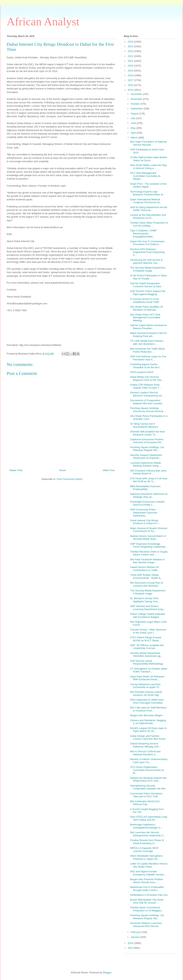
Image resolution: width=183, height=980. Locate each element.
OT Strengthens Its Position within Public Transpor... (149, 670)
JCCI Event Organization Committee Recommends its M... (147, 770)
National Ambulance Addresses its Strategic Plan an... (149, 495)
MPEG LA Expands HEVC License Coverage (144, 850)
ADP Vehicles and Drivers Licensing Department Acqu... (148, 608)
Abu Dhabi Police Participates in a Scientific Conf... (149, 417)
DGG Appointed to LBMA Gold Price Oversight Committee (147, 701)
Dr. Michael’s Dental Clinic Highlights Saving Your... (145, 600)
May (133, 128)
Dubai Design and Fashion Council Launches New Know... (148, 737)
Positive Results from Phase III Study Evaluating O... (147, 842)
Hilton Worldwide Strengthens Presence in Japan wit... (146, 857)
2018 (131, 75)
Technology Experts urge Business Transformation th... (147, 193)
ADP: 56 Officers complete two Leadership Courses (147, 647)
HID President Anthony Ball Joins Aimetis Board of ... (148, 472)
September (137, 109)
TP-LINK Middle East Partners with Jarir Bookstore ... (147, 342)
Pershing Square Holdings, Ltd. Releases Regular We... (147, 449)
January (136, 937)
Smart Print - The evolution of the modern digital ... (148, 185)
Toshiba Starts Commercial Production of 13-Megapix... (147, 909)
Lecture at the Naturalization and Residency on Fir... (148, 216)
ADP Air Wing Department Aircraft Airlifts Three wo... (148, 209)
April (134, 133)
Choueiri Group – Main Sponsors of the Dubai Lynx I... (148, 631)
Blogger (107, 972)
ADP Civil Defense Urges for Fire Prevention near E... (148, 358)
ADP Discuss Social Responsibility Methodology (146, 662)
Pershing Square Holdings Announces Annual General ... (148, 410)
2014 (131, 943)
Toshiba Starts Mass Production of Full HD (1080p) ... (149, 224)
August (135, 113)
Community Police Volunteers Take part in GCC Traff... (146, 795)
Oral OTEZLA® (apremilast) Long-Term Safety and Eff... (149, 818)
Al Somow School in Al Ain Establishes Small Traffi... (145, 300)
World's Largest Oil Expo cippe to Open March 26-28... (148, 730)
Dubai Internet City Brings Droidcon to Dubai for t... (145, 522)
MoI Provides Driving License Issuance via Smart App (146, 693)
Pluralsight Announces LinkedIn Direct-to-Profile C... (147, 503)
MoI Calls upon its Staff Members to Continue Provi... (148, 709)
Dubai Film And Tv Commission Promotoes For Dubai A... (147, 243)
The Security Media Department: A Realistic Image (148, 269)
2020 (131, 66)
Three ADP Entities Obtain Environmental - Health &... (146, 576)
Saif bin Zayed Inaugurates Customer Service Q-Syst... (146, 285)
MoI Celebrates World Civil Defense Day (145, 803)
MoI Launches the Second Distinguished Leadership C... (148, 834)
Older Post (109, 470)
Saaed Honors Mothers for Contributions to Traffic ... (145, 569)
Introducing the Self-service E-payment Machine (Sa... (147, 261)
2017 (131, 80)
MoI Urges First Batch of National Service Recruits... (148, 143)
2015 (131, 90)
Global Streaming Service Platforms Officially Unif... (145, 745)
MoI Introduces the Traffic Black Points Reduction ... (147, 350)
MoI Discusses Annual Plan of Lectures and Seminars (146, 584)
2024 (131, 46)
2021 (131, 61)
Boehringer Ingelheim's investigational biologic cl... (146, 826)
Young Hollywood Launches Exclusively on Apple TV (145, 686)
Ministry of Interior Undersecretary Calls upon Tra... (149, 761)
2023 (131, 51)
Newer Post (16, 470)
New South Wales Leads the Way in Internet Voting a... (148, 167)
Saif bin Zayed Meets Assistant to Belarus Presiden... (148, 327)
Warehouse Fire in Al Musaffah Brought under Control (147, 889)
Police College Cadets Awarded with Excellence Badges (147, 616)
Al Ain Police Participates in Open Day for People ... (148, 277)
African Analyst (43, 22)
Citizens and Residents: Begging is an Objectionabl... (148, 722)
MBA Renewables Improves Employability (145, 488)
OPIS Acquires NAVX (142, 372)
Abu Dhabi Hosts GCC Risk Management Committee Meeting (145, 318)
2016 (131, 85)
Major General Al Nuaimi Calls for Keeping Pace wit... (148, 335)
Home (63, 470)
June (134, 123)
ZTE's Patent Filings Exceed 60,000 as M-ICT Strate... (146, 639)
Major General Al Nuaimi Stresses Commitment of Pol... (149, 530)
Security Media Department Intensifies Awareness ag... (146, 655)
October (136, 104)
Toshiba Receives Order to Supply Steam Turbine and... (149, 553)
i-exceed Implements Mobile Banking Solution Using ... (146, 464)
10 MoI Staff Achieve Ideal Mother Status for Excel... (149, 159)
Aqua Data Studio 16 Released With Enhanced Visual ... (147, 678)
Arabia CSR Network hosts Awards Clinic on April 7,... (146, 386)
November (137, 99)
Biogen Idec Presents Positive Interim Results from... (146, 881)
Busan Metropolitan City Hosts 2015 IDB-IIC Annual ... (147, 901)
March (135, 138)
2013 (131, 948)
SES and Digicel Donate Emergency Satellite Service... (148, 873)
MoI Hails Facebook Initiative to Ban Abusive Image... (147, 561)
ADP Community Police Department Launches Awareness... (144, 512)
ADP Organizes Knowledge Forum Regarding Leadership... (149, 545)
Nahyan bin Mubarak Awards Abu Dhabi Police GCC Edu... (148, 779)
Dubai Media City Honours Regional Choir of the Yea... (146, 378)
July (133, 118)
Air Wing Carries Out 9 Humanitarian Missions (144, 425)
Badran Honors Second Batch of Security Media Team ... (148, 538)
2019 (131, 71)
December (137, 94)
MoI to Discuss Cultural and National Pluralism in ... (145, 753)
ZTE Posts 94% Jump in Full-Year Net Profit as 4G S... (149, 480)
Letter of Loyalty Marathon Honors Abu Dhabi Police (149, 865)
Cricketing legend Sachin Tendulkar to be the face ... (146, 366)
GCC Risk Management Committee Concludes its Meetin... (145, 176)
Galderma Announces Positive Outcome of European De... (147, 441)
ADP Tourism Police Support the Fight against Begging (148, 293)
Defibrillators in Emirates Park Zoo (149, 895)
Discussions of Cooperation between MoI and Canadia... (147, 402)
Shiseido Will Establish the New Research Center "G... (147, 433)
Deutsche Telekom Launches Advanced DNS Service (146, 925)
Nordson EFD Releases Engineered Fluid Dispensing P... (147, 252)
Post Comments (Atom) (69, 479)
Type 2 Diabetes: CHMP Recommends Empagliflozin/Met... (143, 233)
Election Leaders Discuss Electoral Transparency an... (147, 394)
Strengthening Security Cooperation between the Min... (149, 787)
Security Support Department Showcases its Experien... (146, 457)
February (136, 932)
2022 (131, 56)
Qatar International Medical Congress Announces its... (146, 201)
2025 (131, 42)
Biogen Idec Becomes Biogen (146, 715)
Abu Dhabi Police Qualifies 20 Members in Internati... (146, 308)
